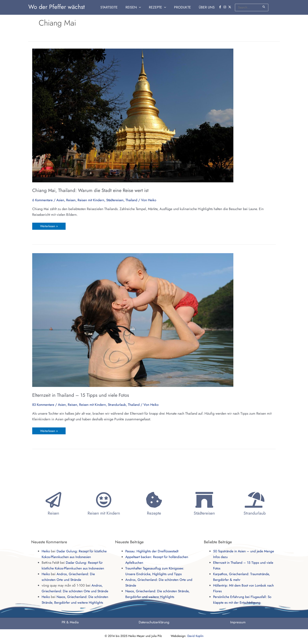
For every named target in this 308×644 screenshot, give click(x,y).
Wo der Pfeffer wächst (56, 7)
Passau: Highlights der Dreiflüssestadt (152, 540)
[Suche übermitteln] (264, 7)
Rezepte (154, 502)
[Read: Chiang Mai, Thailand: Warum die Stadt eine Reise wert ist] (133, 115)
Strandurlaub (119, 405)
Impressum (238, 622)
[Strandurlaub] (255, 488)
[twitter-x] (230, 7)
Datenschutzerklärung (154, 622)
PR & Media (70, 622)
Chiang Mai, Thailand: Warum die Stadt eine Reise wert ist (90, 190)
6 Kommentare (43, 200)
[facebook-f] (221, 7)
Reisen (72, 200)
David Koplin (195, 636)
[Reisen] (53, 488)
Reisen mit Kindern (93, 200)
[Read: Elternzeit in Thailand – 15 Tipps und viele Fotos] (133, 320)
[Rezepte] (154, 488)
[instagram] (225, 7)
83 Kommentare (44, 405)
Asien (61, 200)
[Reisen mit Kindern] (104, 488)
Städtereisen (117, 200)
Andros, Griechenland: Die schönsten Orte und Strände (72, 580)
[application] (142, 7)
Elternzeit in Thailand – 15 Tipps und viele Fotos (81, 395)
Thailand (134, 200)
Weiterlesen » (49, 226)
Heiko (46, 540)
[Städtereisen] (204, 488)
